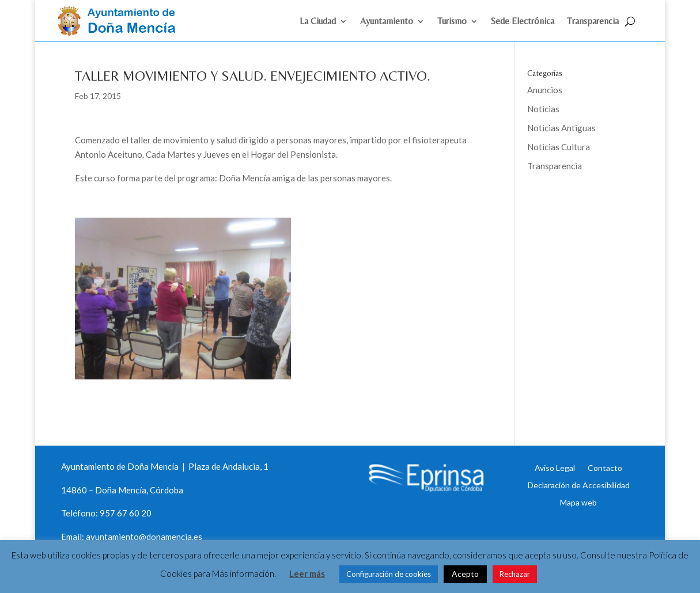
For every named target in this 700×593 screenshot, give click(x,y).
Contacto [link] (605, 467)
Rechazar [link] (515, 574)
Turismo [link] (452, 22)
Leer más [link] (307, 573)
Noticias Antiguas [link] (561, 128)
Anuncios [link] (545, 90)
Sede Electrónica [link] (523, 22)
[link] (122, 32)
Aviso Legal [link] (555, 467)
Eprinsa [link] (570, 204)
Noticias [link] (543, 109)
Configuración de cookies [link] (389, 574)
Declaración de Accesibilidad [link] (579, 485)
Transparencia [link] (593, 22)
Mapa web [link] (578, 502)
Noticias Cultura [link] (559, 147)
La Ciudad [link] (318, 22)
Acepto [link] (465, 574)
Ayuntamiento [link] (387, 22)
